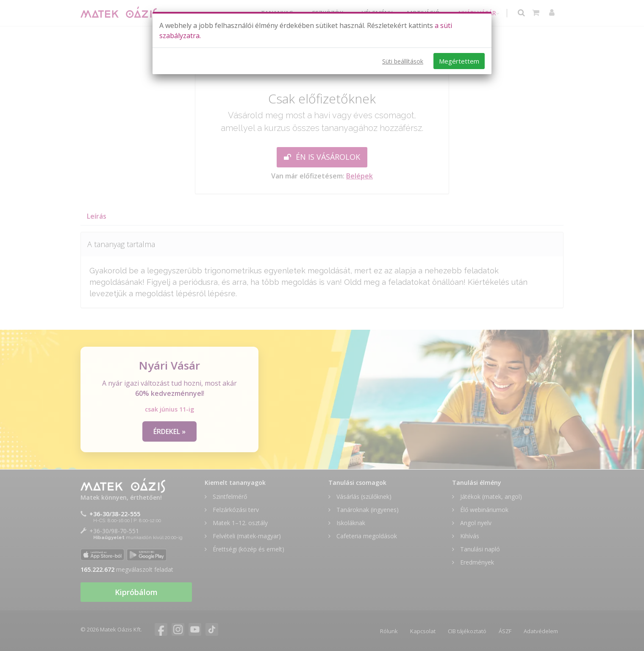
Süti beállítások (403, 61)
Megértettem (459, 61)
